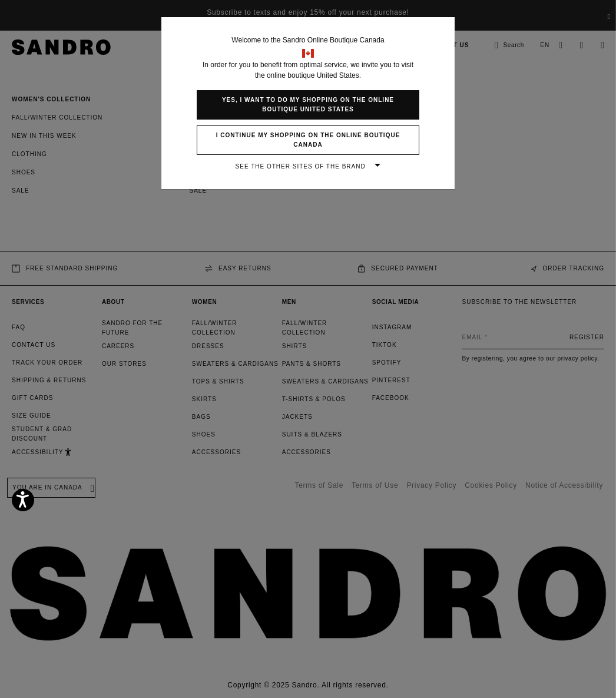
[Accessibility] (23, 500)
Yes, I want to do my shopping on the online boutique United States (308, 105)
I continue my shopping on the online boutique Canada (308, 140)
